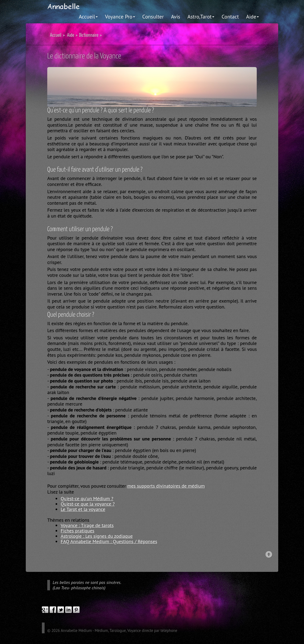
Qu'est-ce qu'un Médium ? (87, 498)
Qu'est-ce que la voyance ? (88, 504)
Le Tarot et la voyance (83, 509)
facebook (53, 610)
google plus (45, 610)
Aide (252, 16)
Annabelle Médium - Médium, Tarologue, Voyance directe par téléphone (119, 630)
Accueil (88, 16)
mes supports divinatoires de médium (166, 486)
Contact (230, 16)
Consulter (153, 16)
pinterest (76, 610)
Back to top (269, 555)
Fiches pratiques (77, 531)
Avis (176, 16)
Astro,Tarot (201, 16)
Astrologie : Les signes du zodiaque (97, 536)
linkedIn (68, 610)
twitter (61, 610)
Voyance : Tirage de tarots (87, 525)
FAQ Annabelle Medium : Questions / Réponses (109, 541)
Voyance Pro (120, 16)
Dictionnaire (89, 35)
